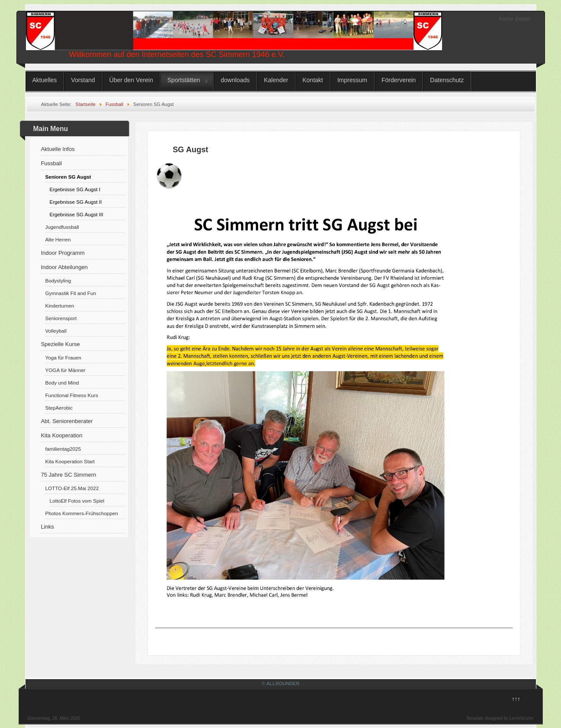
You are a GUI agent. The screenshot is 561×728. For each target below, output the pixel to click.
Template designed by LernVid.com (500, 718)
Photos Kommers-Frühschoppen (81, 513)
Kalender (276, 80)
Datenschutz (447, 80)
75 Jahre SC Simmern (68, 475)
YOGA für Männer (65, 370)
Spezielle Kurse (60, 344)
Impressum (352, 80)
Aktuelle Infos (58, 149)
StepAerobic (59, 408)
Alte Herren (58, 239)
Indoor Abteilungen (64, 267)
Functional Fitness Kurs (71, 395)
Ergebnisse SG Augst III (76, 214)
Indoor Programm (63, 253)
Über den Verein (131, 80)
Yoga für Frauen (63, 358)
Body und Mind (62, 383)
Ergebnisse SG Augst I (75, 189)
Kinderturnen (59, 306)
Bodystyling (58, 281)
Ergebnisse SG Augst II (75, 202)
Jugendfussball (62, 227)
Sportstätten (184, 80)
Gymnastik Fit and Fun (71, 293)
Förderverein (399, 80)
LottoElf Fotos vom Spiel (77, 501)
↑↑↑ (516, 699)
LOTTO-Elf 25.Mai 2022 (72, 488)
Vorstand (83, 80)
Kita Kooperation (61, 435)
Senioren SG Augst (68, 177)
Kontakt (313, 80)
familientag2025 (63, 449)
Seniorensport (61, 318)
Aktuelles (45, 80)
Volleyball (56, 331)
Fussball (51, 163)
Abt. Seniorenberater (67, 421)
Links (47, 527)
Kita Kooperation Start (70, 461)
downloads (235, 80)
